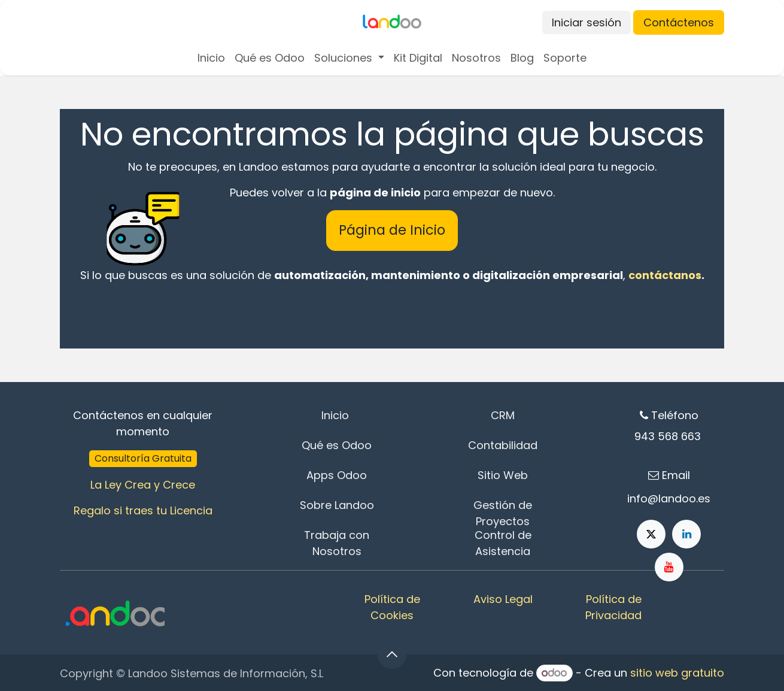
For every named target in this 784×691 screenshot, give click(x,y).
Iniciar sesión (587, 22)
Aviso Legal (503, 599)
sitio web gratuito (677, 673)
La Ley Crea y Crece (143, 485)
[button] (392, 654)
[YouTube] (669, 567)
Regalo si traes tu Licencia (143, 510)
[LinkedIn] (686, 534)
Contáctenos (679, 22)
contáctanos (665, 275)
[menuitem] (211, 58)
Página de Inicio (392, 230)
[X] (651, 534)
